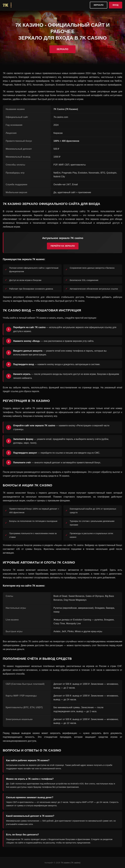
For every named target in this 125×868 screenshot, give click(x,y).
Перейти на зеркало (63, 246)
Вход (116, 5)
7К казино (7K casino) (71, 863)
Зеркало (99, 5)
